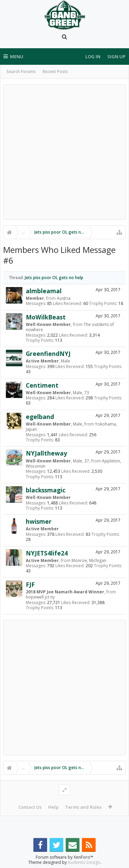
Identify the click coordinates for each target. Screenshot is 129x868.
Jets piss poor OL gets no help (54, 278)
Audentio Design (84, 862)
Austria (64, 298)
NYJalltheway (46, 453)
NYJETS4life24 (47, 553)
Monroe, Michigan (89, 560)
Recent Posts (55, 72)
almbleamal (44, 291)
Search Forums (21, 72)
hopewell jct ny (40, 597)
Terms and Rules (83, 807)
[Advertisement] (64, 152)
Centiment (42, 385)
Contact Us (30, 807)
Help (53, 807)
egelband (40, 417)
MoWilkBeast (46, 317)
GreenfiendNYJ (48, 354)
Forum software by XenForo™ (64, 857)
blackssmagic (46, 490)
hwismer (39, 521)
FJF (30, 584)
